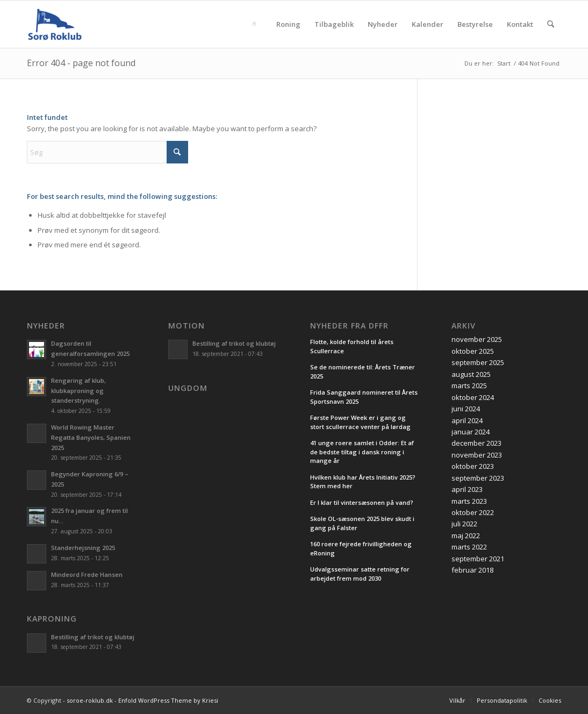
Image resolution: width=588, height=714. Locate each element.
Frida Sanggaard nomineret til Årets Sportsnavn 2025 (364, 397)
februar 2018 (472, 570)
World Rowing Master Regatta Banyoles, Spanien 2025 (91, 437)
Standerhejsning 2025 (83, 548)
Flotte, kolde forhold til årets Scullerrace (352, 346)
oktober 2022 (473, 512)
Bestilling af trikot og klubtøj (93, 637)
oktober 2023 (473, 466)
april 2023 (467, 489)
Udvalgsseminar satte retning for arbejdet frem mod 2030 (360, 574)
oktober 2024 (473, 397)
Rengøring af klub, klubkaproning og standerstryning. (78, 391)
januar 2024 (471, 432)
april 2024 (467, 420)
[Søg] (551, 24)
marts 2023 (469, 501)
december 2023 (476, 443)
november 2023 (477, 455)
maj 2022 (466, 535)
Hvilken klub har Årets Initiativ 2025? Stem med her (363, 482)
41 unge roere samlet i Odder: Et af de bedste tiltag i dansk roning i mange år (362, 452)
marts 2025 (469, 385)
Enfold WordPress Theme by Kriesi (168, 700)
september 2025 (478, 362)
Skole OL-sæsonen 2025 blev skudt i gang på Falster (362, 523)
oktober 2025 (473, 351)
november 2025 (477, 339)
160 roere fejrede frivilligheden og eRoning (361, 548)
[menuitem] (256, 24)
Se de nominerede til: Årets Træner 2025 (363, 372)
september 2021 (478, 559)
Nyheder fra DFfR (349, 326)
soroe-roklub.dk (90, 700)
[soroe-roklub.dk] (55, 24)
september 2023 (478, 478)
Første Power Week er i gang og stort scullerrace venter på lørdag (360, 422)
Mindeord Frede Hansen (87, 574)
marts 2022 (469, 547)
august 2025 (471, 374)
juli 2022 (464, 524)
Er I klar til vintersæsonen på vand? (362, 502)
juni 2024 (466, 409)
